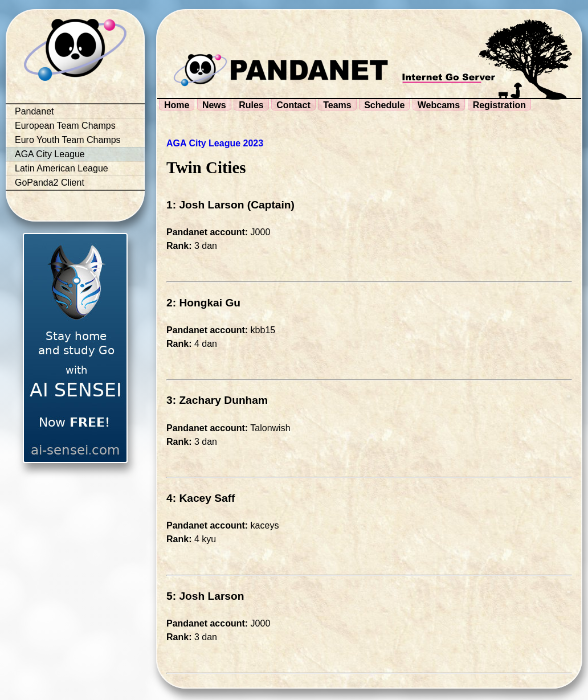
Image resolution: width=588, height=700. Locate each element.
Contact (293, 105)
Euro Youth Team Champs (68, 140)
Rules (251, 105)
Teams (337, 105)
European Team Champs (65, 126)
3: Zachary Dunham (217, 400)
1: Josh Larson (205, 205)
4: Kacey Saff (201, 498)
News (214, 105)
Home (177, 105)
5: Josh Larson (205, 596)
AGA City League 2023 (215, 143)
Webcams (439, 105)
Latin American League (62, 168)
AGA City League (50, 154)
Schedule (384, 105)
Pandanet (34, 111)
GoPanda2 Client (50, 183)
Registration (499, 105)
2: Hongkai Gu (203, 303)
